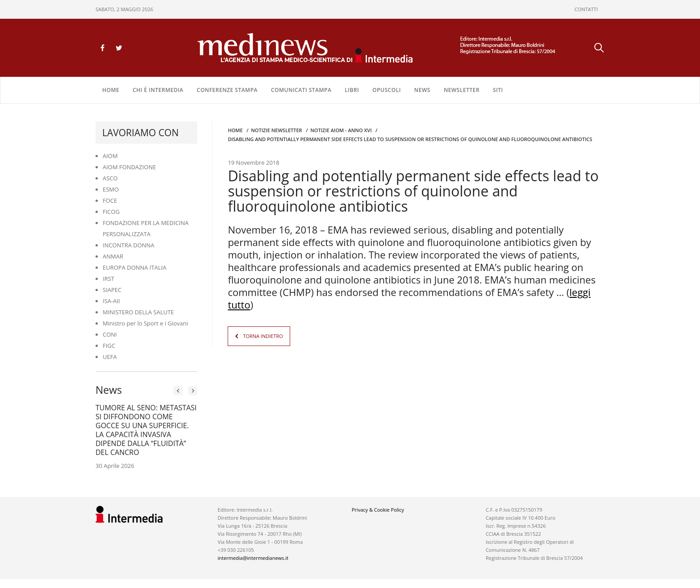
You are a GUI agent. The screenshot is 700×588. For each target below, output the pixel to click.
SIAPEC (112, 290)
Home (111, 90)
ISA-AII (111, 301)
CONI (110, 334)
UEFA (110, 357)
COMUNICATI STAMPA (301, 90)
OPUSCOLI (387, 90)
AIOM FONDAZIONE (129, 167)
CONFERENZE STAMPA (227, 90)
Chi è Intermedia (158, 90)
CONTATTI (586, 9)
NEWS (422, 90)
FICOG (111, 212)
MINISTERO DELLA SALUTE (138, 312)
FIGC (109, 346)
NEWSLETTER (462, 90)
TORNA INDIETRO (263, 336)
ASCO (110, 178)
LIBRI (352, 90)
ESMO (111, 189)
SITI (498, 90)
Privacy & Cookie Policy (378, 510)
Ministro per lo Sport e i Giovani (145, 323)
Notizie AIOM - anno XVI (341, 130)
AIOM (110, 156)
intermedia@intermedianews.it (253, 558)
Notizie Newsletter (276, 130)
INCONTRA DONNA (129, 245)
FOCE (110, 200)
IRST (108, 279)
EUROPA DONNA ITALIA (135, 267)
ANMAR (113, 256)
